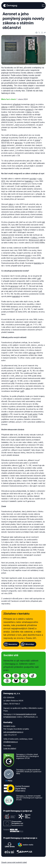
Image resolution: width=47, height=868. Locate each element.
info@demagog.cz (11, 742)
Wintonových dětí (36, 240)
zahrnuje (32, 353)
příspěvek (17, 104)
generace (19, 143)
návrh (33, 104)
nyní (15, 258)
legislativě (16, 296)
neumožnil (17, 230)
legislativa (38, 263)
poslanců (29, 109)
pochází (33, 179)
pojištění (5, 414)
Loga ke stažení (10, 748)
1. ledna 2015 (6, 237)
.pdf (39, 278)
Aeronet (5, 115)
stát (43, 222)
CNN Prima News (8, 120)
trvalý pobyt (33, 414)
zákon (11, 204)
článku (29, 112)
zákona (4, 107)
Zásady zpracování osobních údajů (14, 862)
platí (25, 417)
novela (28, 255)
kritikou (34, 237)
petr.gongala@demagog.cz (13, 732)
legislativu (29, 181)
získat (4, 145)
